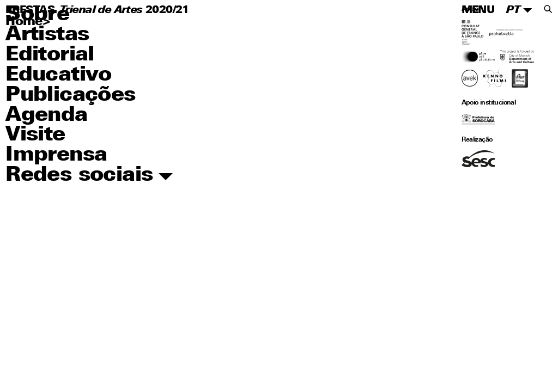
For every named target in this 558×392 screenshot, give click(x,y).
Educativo (59, 75)
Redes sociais (89, 176)
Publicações (70, 96)
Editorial (50, 55)
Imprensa (56, 155)
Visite (35, 135)
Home (24, 22)
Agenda (46, 116)
